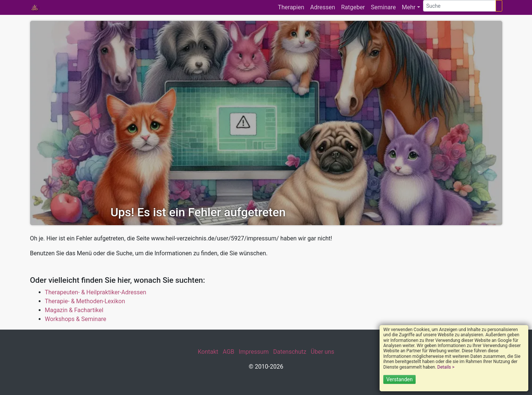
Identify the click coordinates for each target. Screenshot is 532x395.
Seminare (383, 7)
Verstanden (399, 379)
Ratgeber (353, 7)
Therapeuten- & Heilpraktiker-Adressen (96, 292)
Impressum (254, 352)
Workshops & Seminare (76, 319)
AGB (228, 352)
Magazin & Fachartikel (74, 310)
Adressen (323, 7)
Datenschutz (290, 352)
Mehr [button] (409, 7)
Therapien (291, 7)
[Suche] (460, 6)
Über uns (323, 352)
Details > (446, 367)
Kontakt (208, 352)
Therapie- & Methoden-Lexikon (85, 301)
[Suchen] (499, 6)
